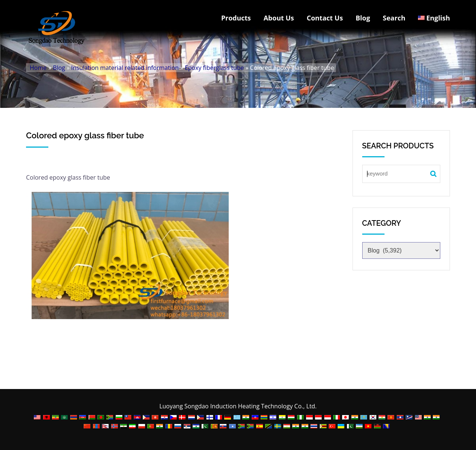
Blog (363, 18)
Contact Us (325, 18)
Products (236, 18)
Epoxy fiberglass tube (214, 68)
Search (394, 18)
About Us (279, 18)
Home (38, 68)
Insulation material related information (125, 68)
